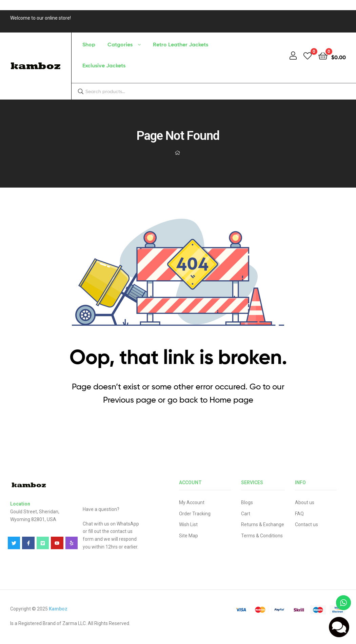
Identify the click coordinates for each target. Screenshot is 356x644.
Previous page (130, 400)
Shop (89, 44)
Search (338, 91)
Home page (231, 400)
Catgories (120, 44)
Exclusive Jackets (104, 65)
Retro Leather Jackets (181, 44)
